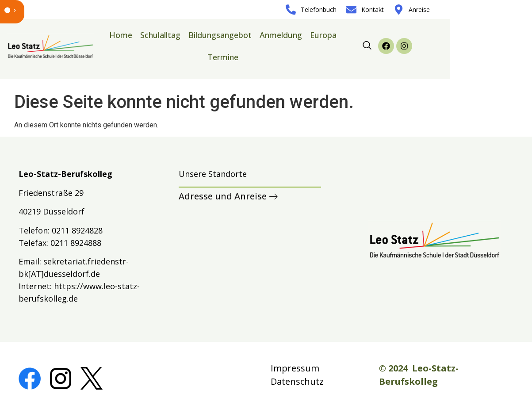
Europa (323, 35)
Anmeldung (281, 35)
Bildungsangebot (220, 35)
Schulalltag (160, 35)
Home (121, 35)
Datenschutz (297, 381)
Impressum (295, 368)
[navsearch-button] (367, 46)
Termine (223, 57)
